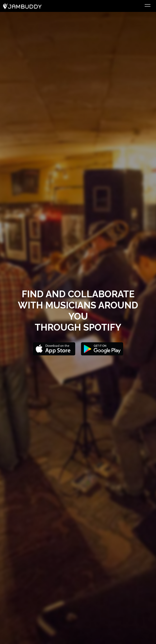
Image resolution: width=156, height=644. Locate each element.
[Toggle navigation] (148, 6)
